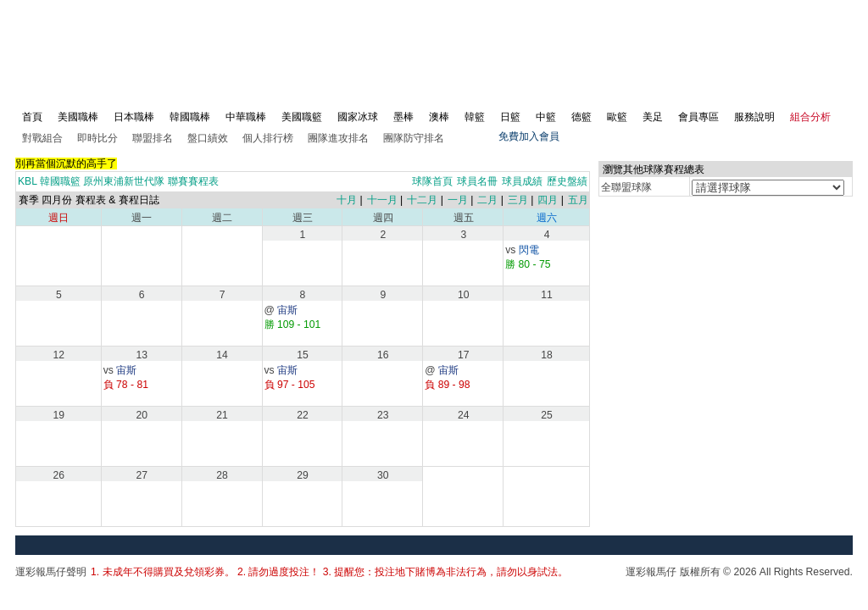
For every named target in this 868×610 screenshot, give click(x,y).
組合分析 (810, 117)
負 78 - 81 (126, 385)
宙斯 (287, 310)
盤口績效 (208, 138)
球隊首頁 (432, 181)
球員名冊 (477, 181)
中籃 (546, 117)
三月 (518, 200)
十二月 (422, 200)
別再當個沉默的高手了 (66, 164)
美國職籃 (302, 117)
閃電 (529, 250)
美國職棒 (78, 117)
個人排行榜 (268, 138)
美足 (653, 117)
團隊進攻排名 (338, 138)
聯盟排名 (153, 138)
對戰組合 (42, 138)
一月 (458, 200)
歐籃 (617, 117)
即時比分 (97, 138)
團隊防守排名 (414, 138)
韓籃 (475, 117)
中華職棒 (246, 117)
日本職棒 (134, 117)
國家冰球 (358, 117)
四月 (548, 200)
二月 (487, 200)
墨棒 (403, 117)
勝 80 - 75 (528, 264)
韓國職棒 (190, 117)
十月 (347, 200)
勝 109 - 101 (293, 324)
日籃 (510, 117)
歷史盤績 (567, 181)
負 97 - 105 (290, 385)
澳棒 (439, 117)
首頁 (32, 117)
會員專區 (698, 117)
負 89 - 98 (447, 385)
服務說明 (754, 117)
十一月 (382, 200)
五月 (578, 200)
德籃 (581, 117)
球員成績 (522, 181)
